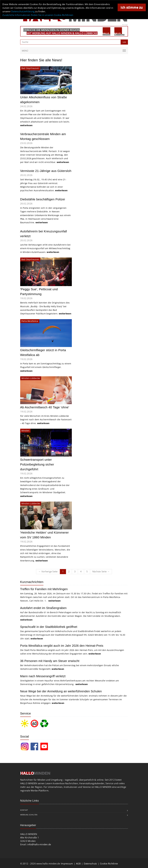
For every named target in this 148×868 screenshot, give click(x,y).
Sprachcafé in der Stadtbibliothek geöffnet (49, 627)
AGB (78, 864)
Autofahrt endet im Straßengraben (43, 608)
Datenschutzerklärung (23, 11)
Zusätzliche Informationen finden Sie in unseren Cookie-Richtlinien (38, 15)
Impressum (67, 864)
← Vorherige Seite (48, 571)
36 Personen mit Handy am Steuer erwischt (50, 661)
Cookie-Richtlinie (109, 864)
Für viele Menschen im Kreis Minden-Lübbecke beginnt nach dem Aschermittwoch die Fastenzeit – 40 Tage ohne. (46, 420)
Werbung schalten (29, 815)
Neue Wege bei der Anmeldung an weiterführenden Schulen (61, 691)
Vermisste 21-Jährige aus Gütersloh (46, 171)
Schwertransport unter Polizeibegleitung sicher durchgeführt (37, 464)
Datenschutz (90, 864)
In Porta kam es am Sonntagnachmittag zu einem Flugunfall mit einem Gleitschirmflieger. (46, 367)
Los (124, 42)
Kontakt (24, 810)
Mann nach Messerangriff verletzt (43, 676)
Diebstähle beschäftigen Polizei (43, 199)
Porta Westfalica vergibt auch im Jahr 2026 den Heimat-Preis (62, 646)
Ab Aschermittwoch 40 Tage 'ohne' (45, 407)
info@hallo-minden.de (39, 844)
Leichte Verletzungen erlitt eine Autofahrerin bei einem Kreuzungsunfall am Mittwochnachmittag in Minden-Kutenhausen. (45, 248)
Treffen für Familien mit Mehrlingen (44, 589)
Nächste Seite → (101, 571)
